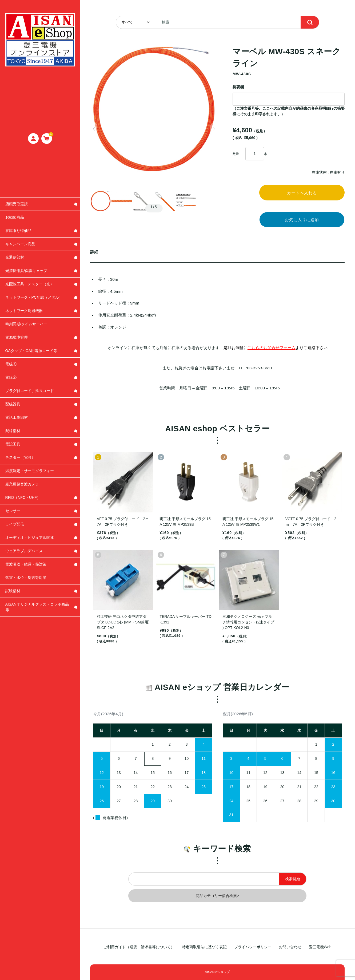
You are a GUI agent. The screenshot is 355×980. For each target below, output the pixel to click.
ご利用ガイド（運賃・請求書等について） (139, 947)
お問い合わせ (290, 947)
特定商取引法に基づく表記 (204, 947)
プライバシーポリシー (253, 947)
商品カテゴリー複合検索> (217, 900)
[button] (94, 129)
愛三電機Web (320, 947)
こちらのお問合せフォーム (272, 352)
